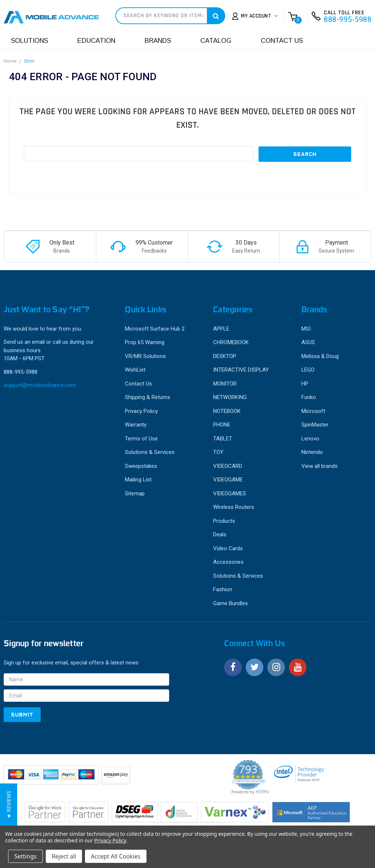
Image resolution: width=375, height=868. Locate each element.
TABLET (223, 439)
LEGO (308, 370)
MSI (306, 329)
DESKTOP (225, 356)
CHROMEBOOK (231, 342)
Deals (220, 534)
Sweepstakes (141, 466)
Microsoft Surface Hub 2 (155, 329)
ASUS (308, 342)
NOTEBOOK (227, 411)
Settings (25, 856)
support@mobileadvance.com (40, 385)
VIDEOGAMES (230, 493)
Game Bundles (231, 603)
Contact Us (282, 41)
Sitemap (135, 493)
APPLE (221, 329)
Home (10, 61)
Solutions (29, 41)
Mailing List (138, 480)
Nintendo (312, 452)
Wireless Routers (234, 507)
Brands (158, 41)
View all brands (320, 466)
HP (305, 384)
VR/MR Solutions (145, 356)
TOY (218, 452)
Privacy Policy (141, 411)
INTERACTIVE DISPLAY (241, 370)
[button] (9, 804)
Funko (309, 397)
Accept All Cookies (116, 856)
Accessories (228, 562)
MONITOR (225, 384)
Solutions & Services (150, 452)
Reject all (64, 856)
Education (96, 41)
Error (29, 61)
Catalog (216, 41)
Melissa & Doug (320, 356)
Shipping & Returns (148, 397)
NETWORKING (230, 397)
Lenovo (310, 439)
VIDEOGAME (228, 480)
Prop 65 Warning (145, 342)
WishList (135, 370)
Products (224, 521)
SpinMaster (315, 425)
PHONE (222, 425)
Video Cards (228, 548)
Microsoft (313, 411)
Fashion (223, 589)
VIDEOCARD (228, 466)
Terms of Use (141, 439)
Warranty (136, 425)
